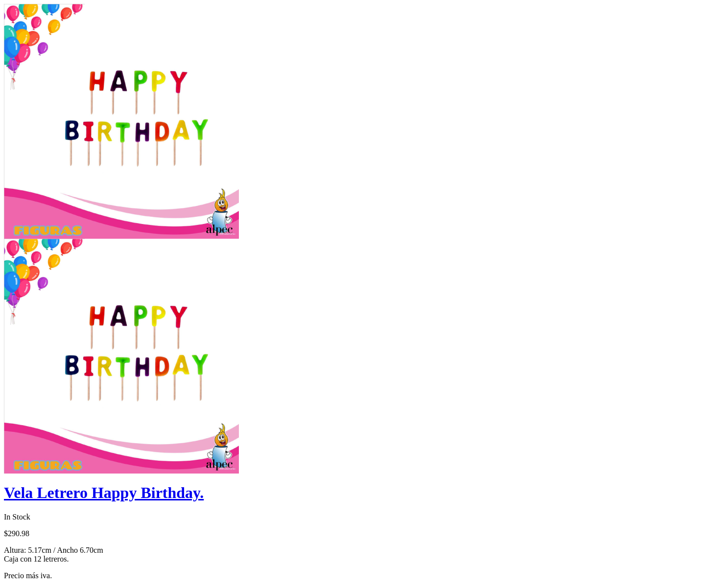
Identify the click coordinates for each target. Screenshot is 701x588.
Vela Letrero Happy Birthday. (104, 493)
